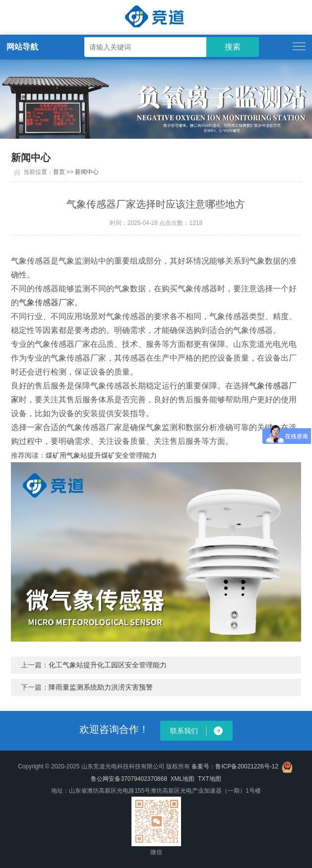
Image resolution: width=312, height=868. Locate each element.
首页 (59, 172)
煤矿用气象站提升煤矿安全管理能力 (101, 455)
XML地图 (183, 779)
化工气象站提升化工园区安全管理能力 (108, 665)
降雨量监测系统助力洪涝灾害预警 (101, 687)
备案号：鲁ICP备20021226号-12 (235, 766)
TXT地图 (210, 779)
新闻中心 (87, 172)
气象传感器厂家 (47, 302)
